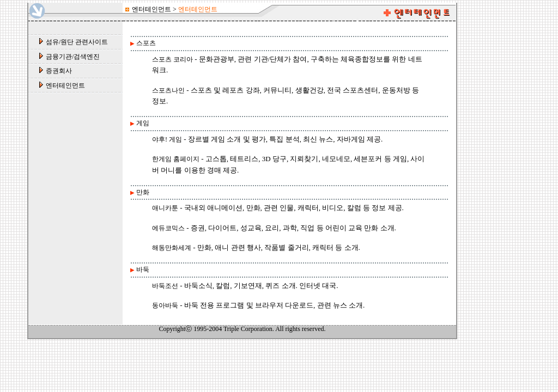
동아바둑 (165, 305)
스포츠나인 (168, 90)
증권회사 (59, 71)
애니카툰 (165, 208)
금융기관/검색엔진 (73, 57)
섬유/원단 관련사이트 (77, 42)
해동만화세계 (172, 248)
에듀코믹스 (168, 228)
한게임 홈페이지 (176, 159)
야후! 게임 (167, 139)
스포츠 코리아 (172, 59)
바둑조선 (165, 286)
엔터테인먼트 (65, 85)
